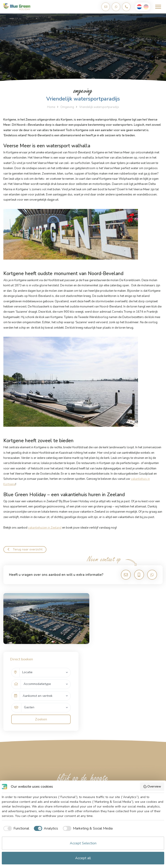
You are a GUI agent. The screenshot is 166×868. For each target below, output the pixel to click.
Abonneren (145, 749)
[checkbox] (15, 828)
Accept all (83, 858)
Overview (152, 786)
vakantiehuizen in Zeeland (45, 528)
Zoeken (125, 661)
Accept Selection (83, 843)
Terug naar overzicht (25, 549)
